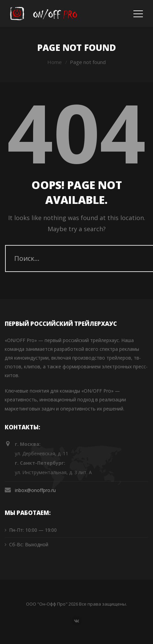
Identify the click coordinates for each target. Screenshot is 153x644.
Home (55, 62)
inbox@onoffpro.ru (35, 490)
